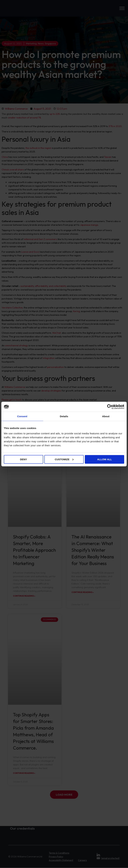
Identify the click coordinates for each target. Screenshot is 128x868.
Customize (64, 459)
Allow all (104, 459)
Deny (23, 459)
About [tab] (106, 416)
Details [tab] (64, 416)
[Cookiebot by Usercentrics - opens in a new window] (110, 407)
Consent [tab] (22, 416)
